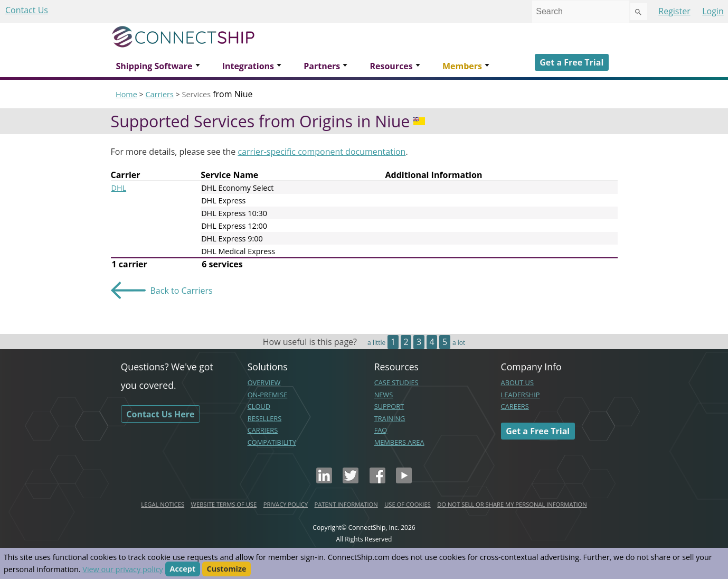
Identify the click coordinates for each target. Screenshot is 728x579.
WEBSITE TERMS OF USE (224, 504)
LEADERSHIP (521, 395)
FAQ (381, 430)
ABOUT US (517, 382)
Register (674, 11)
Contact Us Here (160, 414)
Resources (391, 66)
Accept (183, 569)
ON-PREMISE (268, 395)
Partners (322, 66)
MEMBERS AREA (399, 442)
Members (462, 66)
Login (713, 11)
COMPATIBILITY (272, 442)
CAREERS (515, 406)
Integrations (248, 66)
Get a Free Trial (571, 62)
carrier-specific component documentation (322, 152)
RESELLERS (265, 418)
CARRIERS (263, 430)
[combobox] (581, 12)
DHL (119, 188)
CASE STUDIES (396, 382)
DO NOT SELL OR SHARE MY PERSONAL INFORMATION (512, 504)
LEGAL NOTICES (163, 504)
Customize (227, 569)
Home (126, 94)
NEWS (384, 395)
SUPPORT (389, 406)
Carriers (159, 94)
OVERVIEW (264, 382)
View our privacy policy (122, 569)
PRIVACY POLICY (286, 504)
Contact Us (27, 10)
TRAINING (390, 418)
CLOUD (259, 406)
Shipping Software (154, 66)
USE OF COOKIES (408, 504)
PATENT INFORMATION (346, 504)
